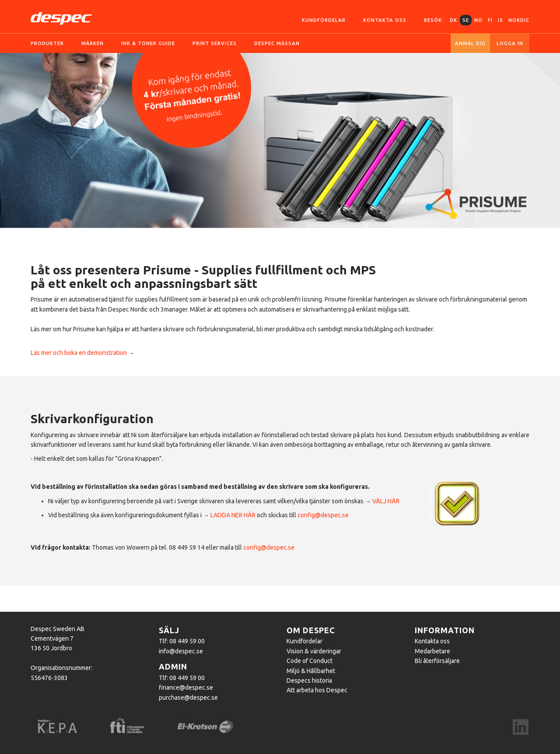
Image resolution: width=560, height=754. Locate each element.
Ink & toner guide (148, 43)
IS (500, 20)
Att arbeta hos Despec (317, 690)
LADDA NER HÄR (233, 515)
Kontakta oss (385, 20)
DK (453, 20)
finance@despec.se (186, 687)
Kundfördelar (324, 20)
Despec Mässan (277, 43)
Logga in (510, 43)
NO (478, 20)
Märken (93, 43)
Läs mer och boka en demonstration (79, 353)
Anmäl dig (470, 43)
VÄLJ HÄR (386, 501)
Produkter (47, 43)
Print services (215, 43)
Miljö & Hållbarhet (311, 671)
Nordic (519, 20)
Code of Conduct (310, 661)
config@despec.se (323, 515)
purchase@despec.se (188, 698)
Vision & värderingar (314, 651)
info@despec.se (181, 651)
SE (466, 20)
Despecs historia (309, 680)
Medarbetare (432, 651)
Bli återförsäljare (437, 661)
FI (490, 20)
